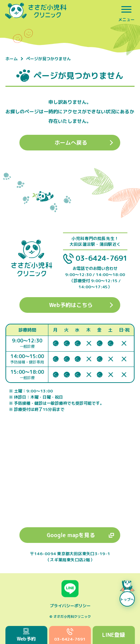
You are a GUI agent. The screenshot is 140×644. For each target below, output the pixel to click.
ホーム (12, 59)
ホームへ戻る (71, 143)
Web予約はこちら (71, 305)
